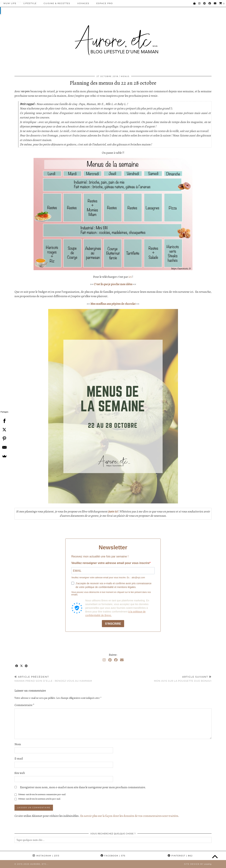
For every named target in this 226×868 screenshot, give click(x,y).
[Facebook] (210, 3)
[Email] (215, 3)
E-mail (19, 759)
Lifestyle (30, 3)
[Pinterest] (205, 3)
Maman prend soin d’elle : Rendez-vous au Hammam (53, 679)
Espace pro (105, 3)
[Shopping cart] (222, 3)
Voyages (83, 3)
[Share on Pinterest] (26, 666)
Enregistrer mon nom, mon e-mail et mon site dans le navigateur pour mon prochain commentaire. (83, 787)
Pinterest (180, 856)
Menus (125, 76)
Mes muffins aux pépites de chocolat (113, 304)
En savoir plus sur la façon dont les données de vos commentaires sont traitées (129, 816)
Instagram (46, 856)
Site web (20, 773)
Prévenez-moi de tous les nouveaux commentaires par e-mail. (42, 794)
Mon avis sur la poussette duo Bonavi (183, 679)
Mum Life (10, 3)
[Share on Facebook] (17, 666)
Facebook (113, 856)
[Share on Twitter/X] (22, 666)
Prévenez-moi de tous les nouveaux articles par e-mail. (39, 799)
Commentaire (24, 705)
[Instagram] (200, 3)
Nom (18, 744)
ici (130, 277)
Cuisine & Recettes (57, 3)
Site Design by (198, 864)
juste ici (113, 511)
